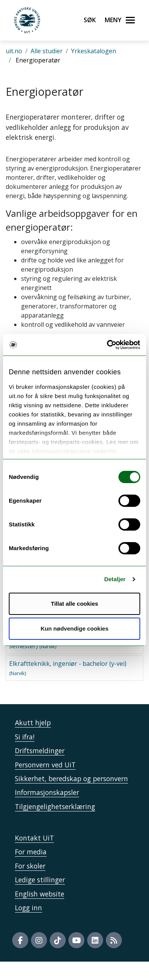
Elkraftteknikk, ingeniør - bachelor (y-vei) (68, 668)
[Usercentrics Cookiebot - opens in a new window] (107, 345)
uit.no (14, 51)
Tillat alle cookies (74, 604)
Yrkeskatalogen (94, 51)
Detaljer (115, 579)
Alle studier (47, 51)
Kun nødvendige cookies (74, 628)
